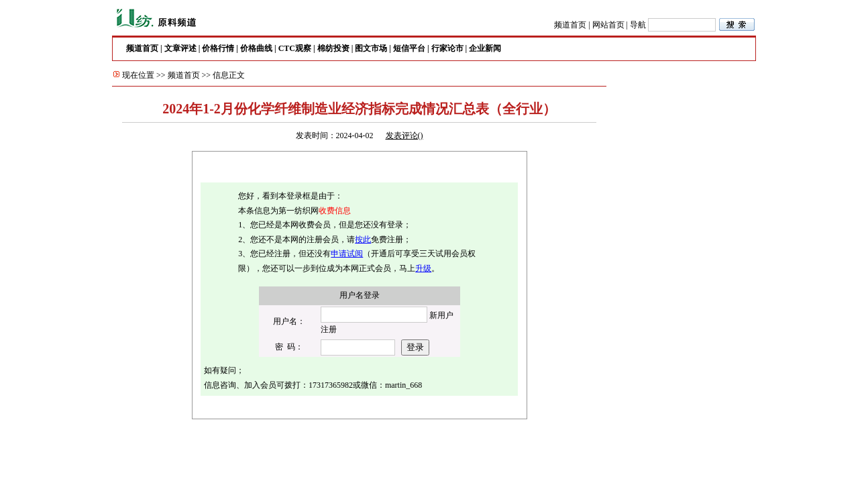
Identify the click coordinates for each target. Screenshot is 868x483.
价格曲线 (256, 48)
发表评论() (404, 136)
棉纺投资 (333, 48)
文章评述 (180, 48)
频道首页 (570, 25)
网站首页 (608, 25)
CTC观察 (295, 48)
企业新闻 (485, 48)
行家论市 (447, 48)
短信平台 (409, 48)
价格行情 (218, 48)
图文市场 (371, 48)
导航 (638, 25)
